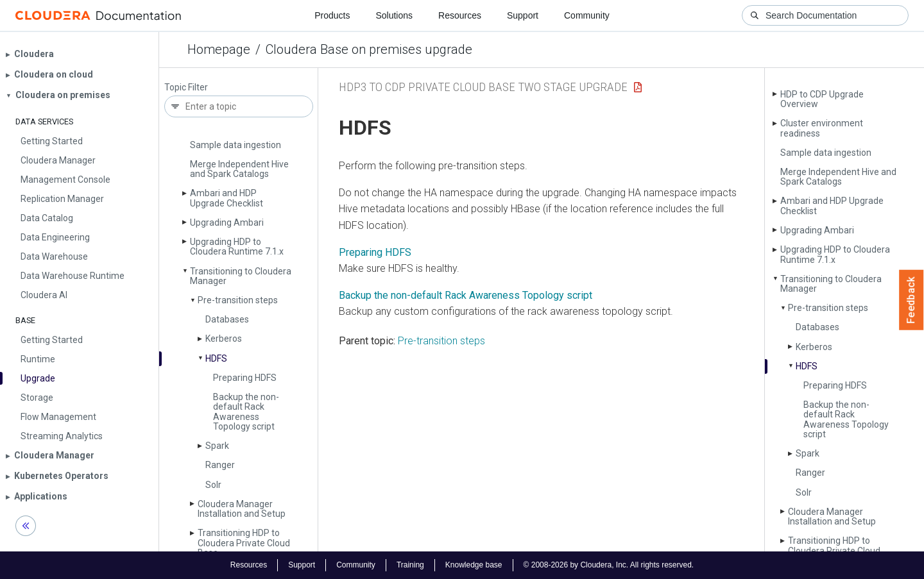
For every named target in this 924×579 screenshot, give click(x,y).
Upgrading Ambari (227, 222)
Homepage (219, 49)
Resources (460, 15)
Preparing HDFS (245, 378)
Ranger (220, 465)
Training (410, 565)
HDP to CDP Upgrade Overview (822, 99)
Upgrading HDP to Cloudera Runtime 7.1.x (237, 247)
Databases (227, 319)
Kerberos (224, 339)
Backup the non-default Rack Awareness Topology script (246, 412)
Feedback (911, 300)
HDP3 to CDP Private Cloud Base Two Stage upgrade (483, 87)
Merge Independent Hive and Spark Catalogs (239, 169)
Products (332, 15)
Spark (217, 446)
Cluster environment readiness (822, 128)
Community (587, 15)
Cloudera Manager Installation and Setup (242, 509)
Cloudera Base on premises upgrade (369, 49)
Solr (213, 485)
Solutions (394, 15)
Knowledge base (474, 565)
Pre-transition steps (238, 300)
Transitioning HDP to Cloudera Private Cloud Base (244, 543)
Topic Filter (186, 88)
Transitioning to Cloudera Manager (241, 276)
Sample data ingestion (235, 145)
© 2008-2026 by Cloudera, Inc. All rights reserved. (609, 565)
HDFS (216, 358)
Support (523, 15)
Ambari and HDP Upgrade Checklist (227, 198)
